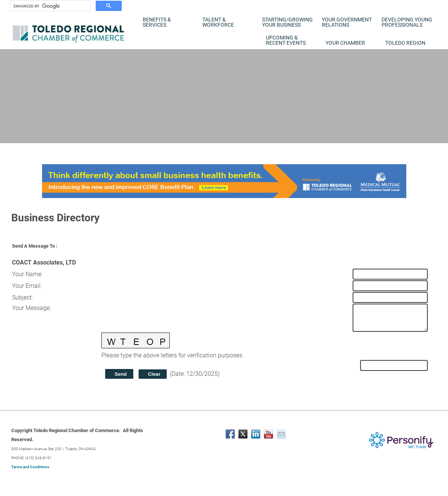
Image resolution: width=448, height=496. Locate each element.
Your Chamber (345, 43)
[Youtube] (268, 434)
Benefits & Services (157, 22)
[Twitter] (243, 434)
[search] (49, 6)
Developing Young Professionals (407, 22)
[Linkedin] (256, 434)
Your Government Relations (347, 22)
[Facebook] (230, 434)
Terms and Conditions (30, 467)
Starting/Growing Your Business (287, 22)
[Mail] (281, 434)
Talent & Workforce (218, 22)
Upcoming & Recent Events (286, 40)
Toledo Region (405, 43)
